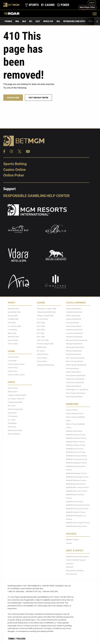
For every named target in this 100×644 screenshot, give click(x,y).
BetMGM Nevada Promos (76, 484)
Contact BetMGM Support (76, 560)
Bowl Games (13, 388)
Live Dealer (12, 361)
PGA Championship (15, 409)
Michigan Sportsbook (74, 344)
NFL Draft (12, 406)
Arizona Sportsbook (73, 309)
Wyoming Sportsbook (74, 397)
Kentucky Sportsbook (74, 330)
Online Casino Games (16, 364)
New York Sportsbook (74, 361)
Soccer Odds (13, 340)
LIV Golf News (42, 319)
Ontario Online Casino (16, 375)
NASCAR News (43, 354)
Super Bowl (12, 413)
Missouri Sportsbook (74, 351)
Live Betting (12, 330)
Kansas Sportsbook (74, 326)
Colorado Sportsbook (74, 312)
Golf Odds (12, 323)
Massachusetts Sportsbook (77, 340)
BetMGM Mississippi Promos (77, 477)
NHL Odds (41, 337)
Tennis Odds (13, 344)
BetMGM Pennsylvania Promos (78, 505)
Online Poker (14, 175)
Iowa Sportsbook (73, 323)
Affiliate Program (72, 540)
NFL (31, 21)
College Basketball (15, 402)
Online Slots (13, 371)
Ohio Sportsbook (72, 368)
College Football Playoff (17, 395)
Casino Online (14, 170)
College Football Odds (45, 316)
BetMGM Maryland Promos (76, 463)
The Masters (13, 416)
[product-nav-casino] (48, 5)
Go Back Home (13, 98)
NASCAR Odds (13, 337)
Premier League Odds (45, 344)
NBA (17, 21)
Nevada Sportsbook (74, 354)
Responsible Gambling (25, 196)
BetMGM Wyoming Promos (76, 526)
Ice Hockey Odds (14, 326)
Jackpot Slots (13, 357)
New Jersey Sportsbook (75, 358)
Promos (8, 21)
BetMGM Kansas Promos (76, 452)
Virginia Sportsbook (73, 386)
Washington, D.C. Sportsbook (77, 390)
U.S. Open (12, 420)
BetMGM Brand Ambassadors (77, 557)
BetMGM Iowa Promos (75, 449)
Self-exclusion (71, 574)
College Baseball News (46, 365)
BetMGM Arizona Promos (76, 435)
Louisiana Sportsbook (74, 333)
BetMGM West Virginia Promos (78, 523)
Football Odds (13, 319)
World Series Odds (15, 430)
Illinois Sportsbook (73, 316)
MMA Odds (12, 333)
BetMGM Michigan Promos (76, 473)
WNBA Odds (42, 347)
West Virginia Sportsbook (76, 393)
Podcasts (70, 564)
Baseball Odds (13, 309)
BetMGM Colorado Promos (76, 438)
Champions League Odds (47, 309)
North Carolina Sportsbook (76, 365)
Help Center (58, 196)
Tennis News (42, 361)
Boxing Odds (13, 316)
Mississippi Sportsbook (75, 347)
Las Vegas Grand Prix (16, 399)
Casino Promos (72, 410)
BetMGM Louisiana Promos (77, 459)
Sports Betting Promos (75, 413)
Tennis (92, 21)
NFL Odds (41, 333)
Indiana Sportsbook (73, 319)
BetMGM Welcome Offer (74, 21)
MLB (24, 21)
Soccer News (42, 358)
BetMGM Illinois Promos (75, 442)
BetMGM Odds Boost (74, 431)
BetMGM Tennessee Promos (77, 509)
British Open (13, 392)
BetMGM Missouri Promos (76, 480)
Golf (38, 21)
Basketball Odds (14, 312)
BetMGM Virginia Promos (76, 512)
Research (70, 567)
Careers (69, 543)
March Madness (14, 434)
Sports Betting (15, 164)
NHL (58, 21)
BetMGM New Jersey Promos (77, 488)
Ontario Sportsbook (73, 372)
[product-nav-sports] (32, 5)
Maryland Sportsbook (74, 337)
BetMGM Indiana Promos (76, 445)
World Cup (48, 21)
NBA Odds (41, 330)
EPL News (41, 351)
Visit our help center (38, 98)
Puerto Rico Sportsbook (75, 379)
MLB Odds (41, 323)
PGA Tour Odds (43, 340)
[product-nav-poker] (63, 5)
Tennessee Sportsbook (75, 383)
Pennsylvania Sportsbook (76, 375)
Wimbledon (12, 423)
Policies (21, 639)
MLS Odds (41, 326)
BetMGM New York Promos (77, 491)
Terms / (12, 639)
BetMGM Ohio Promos (75, 502)
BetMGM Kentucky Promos (76, 456)
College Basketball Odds (46, 312)
